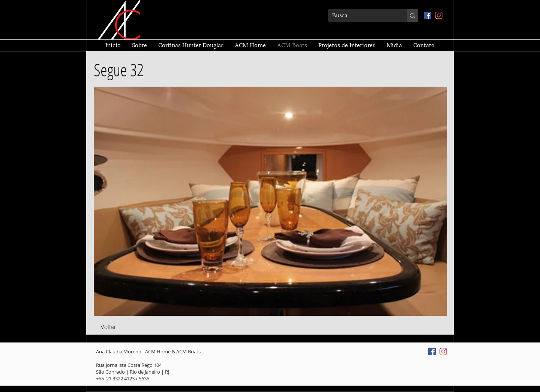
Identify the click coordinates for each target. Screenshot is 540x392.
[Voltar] (108, 327)
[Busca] (361, 16)
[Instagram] (439, 15)
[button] (270, 201)
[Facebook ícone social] (427, 15)
